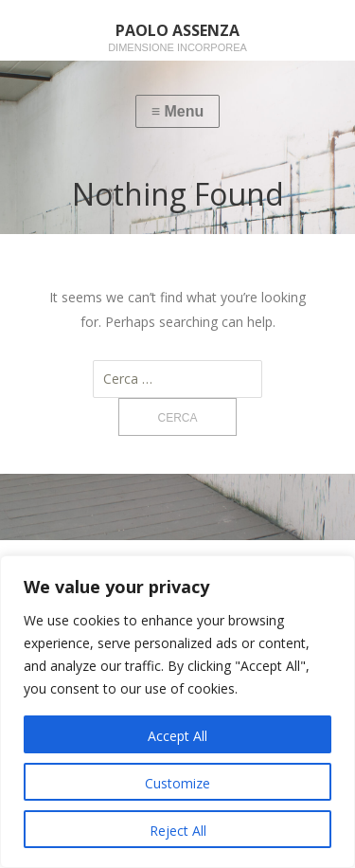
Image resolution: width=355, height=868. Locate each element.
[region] (177, 712)
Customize (177, 783)
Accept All (177, 736)
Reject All (178, 831)
